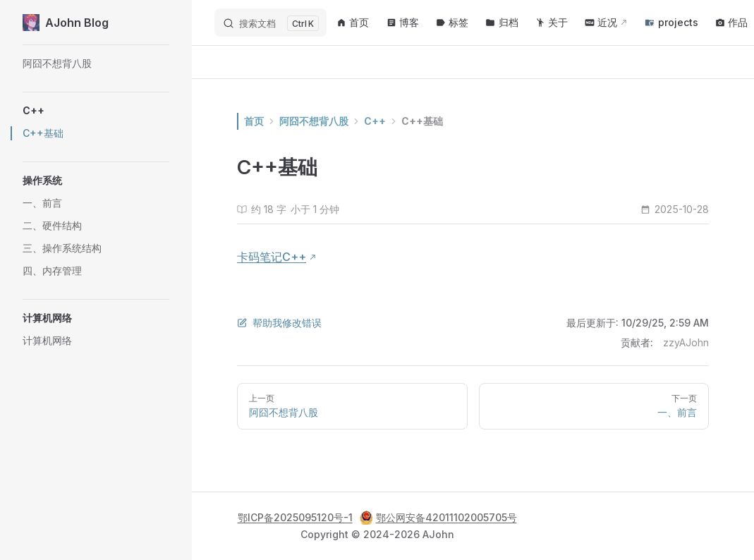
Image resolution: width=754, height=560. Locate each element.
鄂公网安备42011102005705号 (438, 518)
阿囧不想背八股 (314, 121)
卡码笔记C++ (272, 257)
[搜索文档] (270, 23)
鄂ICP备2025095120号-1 (295, 517)
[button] (96, 111)
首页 (254, 121)
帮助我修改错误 (279, 323)
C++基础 (422, 121)
